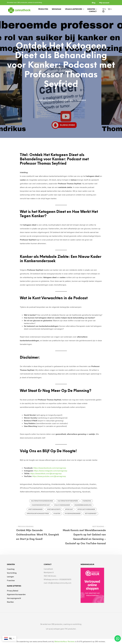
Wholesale (57, 9)
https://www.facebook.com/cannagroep (50, 468)
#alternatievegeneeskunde (42, 501)
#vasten (57, 514)
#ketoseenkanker (35, 509)
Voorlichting (12, 573)
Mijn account (104, 3)
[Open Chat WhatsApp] (118, 638)
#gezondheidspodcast (41, 505)
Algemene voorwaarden (16, 594)
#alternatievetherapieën (68, 501)
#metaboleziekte (54, 509)
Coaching (11, 569)
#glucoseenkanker (62, 505)
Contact (93, 12)
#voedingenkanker (73, 514)
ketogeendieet (91, 514)
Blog (94, 3)
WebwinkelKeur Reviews (64, 641)
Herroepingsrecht (14, 598)
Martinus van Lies (47, 100)
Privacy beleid (13, 591)
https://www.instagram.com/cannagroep (51, 471)
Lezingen (10, 577)
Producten (43, 9)
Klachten (10, 602)
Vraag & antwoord (74, 9)
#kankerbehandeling (83, 505)
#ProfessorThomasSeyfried (38, 514)
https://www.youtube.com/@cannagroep (49, 476)
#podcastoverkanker (86, 509)
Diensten (91, 9)
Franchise (11, 580)
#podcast (69, 509)
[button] (104, 9)
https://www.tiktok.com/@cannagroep (46, 473)
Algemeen (81, 100)
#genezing (87, 501)
